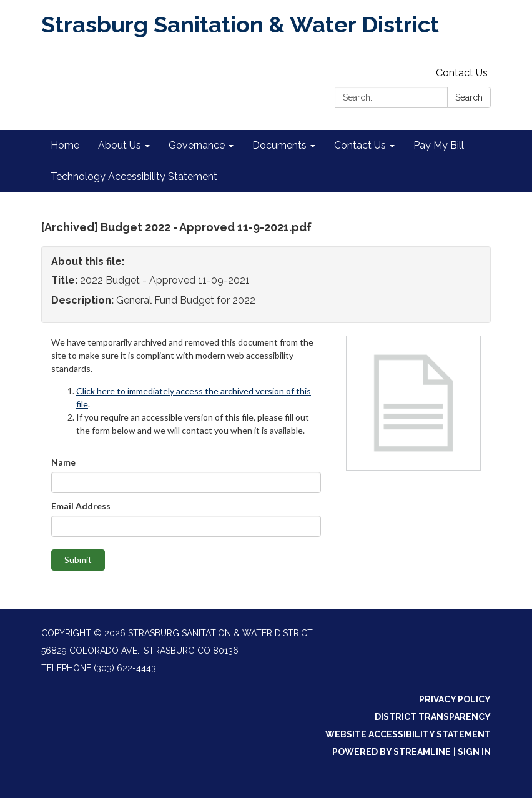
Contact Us (462, 73)
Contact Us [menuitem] (360, 145)
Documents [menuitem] (279, 145)
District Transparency (433, 717)
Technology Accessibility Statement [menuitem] (134, 177)
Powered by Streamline (392, 752)
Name (63, 462)
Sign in (474, 752)
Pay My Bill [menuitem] (439, 145)
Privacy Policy (455, 699)
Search (469, 97)
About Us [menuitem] (120, 145)
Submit (78, 560)
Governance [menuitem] (197, 145)
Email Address (81, 506)
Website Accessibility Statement (408, 734)
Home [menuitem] (65, 145)
